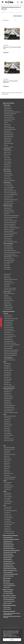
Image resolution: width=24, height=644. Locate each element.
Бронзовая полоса (8, 369)
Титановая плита (7, 514)
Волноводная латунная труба (10, 416)
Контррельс (6, 295)
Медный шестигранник (9, 474)
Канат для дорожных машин (10, 254)
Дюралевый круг (7, 400)
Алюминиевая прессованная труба (11, 319)
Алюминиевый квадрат (9, 329)
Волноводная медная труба (9, 447)
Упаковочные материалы (9, 611)
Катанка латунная (8, 418)
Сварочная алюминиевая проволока (11, 350)
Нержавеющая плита (8, 543)
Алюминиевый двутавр (9, 327)
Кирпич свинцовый (8, 497)
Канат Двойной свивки (9, 249)
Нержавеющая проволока (9, 548)
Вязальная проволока (8, 207)
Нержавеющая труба (8, 554)
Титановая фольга (8, 521)
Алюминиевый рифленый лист (10, 336)
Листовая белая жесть (8, 198)
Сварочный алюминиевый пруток (11, 352)
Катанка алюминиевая (9, 347)
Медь (5, 446)
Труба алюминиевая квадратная (10, 354)
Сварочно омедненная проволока (11, 242)
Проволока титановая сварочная (10, 511)
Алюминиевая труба (8, 322)
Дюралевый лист (7, 402)
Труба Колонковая (8, 140)
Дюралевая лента (8, 392)
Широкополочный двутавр (9, 180)
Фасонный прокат (7, 170)
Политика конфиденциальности (8, 635)
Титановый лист (7, 528)
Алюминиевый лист (8, 333)
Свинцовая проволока (8, 502)
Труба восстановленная (9, 143)
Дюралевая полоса (8, 395)
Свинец (5, 491)
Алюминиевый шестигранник (10, 343)
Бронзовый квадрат (8, 379)
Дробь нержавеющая (8, 538)
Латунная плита (7, 423)
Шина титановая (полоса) (9, 533)
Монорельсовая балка (8, 175)
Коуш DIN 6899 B (7, 267)
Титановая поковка (8, 516)
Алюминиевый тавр (8, 338)
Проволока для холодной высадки (11, 217)
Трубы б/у (6, 145)
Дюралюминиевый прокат (9, 388)
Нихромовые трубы (8, 488)
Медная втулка (7, 453)
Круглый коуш (7, 276)
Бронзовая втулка (8, 363)
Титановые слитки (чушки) (9, 523)
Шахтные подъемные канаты (10, 290)
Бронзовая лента (7, 365)
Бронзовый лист (7, 383)
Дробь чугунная (7, 580)
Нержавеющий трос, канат (9, 563)
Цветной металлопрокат (9, 311)
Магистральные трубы (8, 133)
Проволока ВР (7, 214)
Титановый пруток (8, 530)
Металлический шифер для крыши (11, 200)
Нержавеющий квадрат (9, 556)
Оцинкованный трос (8, 281)
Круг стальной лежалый (9, 599)
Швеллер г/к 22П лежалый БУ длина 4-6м (10, 82)
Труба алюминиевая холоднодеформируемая (9, 358)
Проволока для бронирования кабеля (11, 216)
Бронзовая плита (7, 367)
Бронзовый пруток (8, 384)
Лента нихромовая (8, 482)
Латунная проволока (8, 425)
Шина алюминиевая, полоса (10, 360)
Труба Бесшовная (7, 107)
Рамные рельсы (7, 302)
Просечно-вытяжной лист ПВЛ (10, 191)
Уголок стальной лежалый (9, 601)
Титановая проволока (8, 518)
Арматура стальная (8, 151)
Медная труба (7, 461)
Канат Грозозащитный (8, 247)
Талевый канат (7, 286)
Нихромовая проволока (9, 486)
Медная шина (7, 465)
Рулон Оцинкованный (8, 201)
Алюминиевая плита (8, 317)
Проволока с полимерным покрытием (12, 228)
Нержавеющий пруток (8, 561)
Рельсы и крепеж (7, 292)
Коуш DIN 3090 (7, 264)
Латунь (5, 414)
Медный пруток (7, 472)
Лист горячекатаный (8, 184)
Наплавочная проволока (9, 210)
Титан (5, 505)
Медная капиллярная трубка (10, 454)
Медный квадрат (7, 467)
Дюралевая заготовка (8, 390)
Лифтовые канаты (8, 278)
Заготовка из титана (8, 507)
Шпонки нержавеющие (8, 576)
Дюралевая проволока (8, 397)
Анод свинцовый (7, 493)
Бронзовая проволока (8, 371)
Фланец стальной (7, 609)
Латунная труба (7, 428)
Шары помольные (8, 166)
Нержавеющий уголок (8, 565)
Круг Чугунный (7, 582)
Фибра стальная (7, 165)
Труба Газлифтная (8, 142)
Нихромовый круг (7, 489)
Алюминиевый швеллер (9, 341)
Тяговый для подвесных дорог (10, 288)
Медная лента (7, 456)
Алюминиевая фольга (8, 324)
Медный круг (7, 468)
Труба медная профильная (9, 479)
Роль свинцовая (7, 500)
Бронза (5, 362)
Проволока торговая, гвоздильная (11, 233)
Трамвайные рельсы (8, 306)
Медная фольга (7, 463)
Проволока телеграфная (9, 231)
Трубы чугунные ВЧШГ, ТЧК (9, 586)
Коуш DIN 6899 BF (7, 269)
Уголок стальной (7, 177)
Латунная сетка (7, 427)
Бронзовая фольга (8, 374)
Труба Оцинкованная (8, 121)
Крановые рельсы (8, 297)
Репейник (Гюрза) (8, 238)
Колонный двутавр (8, 173)
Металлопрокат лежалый (9, 596)
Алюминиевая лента (8, 315)
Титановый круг (7, 526)
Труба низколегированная (9, 128)
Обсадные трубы (7, 126)
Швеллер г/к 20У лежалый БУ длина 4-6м (12, 48)
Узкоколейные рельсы (9, 307)
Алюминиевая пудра (8, 592)
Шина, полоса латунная (9, 441)
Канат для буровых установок (10, 251)
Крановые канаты (8, 274)
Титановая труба (7, 519)
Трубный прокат (7, 105)
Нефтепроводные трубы (9, 135)
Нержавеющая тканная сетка (10, 552)
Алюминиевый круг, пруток (9, 331)
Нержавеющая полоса (8, 547)
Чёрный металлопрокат (9, 103)
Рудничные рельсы (8, 304)
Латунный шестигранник (9, 439)
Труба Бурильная (7, 131)
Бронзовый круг (7, 381)
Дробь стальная (7, 152)
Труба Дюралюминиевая (9, 407)
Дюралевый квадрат (8, 399)
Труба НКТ (6, 123)
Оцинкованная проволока (9, 212)
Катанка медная (7, 451)
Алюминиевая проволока (9, 320)
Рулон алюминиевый (8, 348)
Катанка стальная (8, 209)
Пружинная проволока (8, 237)
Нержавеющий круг (8, 558)
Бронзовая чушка (7, 376)
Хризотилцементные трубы (9, 119)
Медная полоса (7, 458)
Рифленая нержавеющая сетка (10, 571)
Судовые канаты (7, 285)
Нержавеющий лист (8, 559)
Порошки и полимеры (8, 590)
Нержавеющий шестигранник (10, 569)
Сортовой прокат (7, 149)
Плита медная (7, 475)
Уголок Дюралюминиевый (9, 409)
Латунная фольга (7, 430)
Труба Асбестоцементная (9, 117)
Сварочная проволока (8, 240)
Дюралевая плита (8, 393)
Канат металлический (8, 244)
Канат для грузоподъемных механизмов (12, 252)
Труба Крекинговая (8, 138)
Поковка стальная (8, 159)
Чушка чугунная (7, 587)
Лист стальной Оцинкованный (10, 193)
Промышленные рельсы (9, 300)
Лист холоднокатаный (8, 186)
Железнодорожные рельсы (9, 293)
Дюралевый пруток (8, 404)
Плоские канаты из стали (9, 283)
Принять (12, 640)
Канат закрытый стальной (9, 260)
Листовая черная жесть (9, 196)
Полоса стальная (7, 161)
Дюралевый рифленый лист (10, 406)
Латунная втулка (7, 420)
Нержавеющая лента (8, 541)
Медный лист (7, 470)
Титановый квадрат (8, 525)
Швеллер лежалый (7, 603)
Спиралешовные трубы (9, 137)
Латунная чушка (7, 432)
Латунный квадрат (8, 434)
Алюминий (6, 313)
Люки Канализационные (9, 584)
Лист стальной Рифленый (9, 187)
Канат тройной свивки (8, 262)
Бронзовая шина (7, 377)
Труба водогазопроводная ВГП (10, 114)
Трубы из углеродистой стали (10, 129)
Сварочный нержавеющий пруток (11, 574)
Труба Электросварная (8, 110)
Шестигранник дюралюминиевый (11, 413)
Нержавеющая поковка (9, 545)
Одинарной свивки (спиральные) (11, 279)
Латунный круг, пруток (8, 435)
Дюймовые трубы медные (9, 449)
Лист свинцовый (7, 498)
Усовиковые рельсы (8, 309)
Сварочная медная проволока (10, 477)
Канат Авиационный (8, 245)
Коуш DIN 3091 (7, 266)
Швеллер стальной (8, 179)
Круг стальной (7, 156)
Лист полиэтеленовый (8, 593)
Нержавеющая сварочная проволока (11, 550)
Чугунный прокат (7, 578)
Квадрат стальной (8, 154)
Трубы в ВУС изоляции (8, 147)
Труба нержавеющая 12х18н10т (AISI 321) (12, 112)
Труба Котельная (7, 124)
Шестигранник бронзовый (9, 386)
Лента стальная (7, 158)
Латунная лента (7, 421)
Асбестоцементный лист (9, 203)
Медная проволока (8, 460)
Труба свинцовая (7, 504)
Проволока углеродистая (9, 235)
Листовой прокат (7, 182)
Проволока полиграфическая (10, 226)
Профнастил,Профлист (9, 189)
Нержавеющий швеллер (9, 567)
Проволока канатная (8, 219)
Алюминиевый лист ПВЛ (9, 334)
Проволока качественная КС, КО (10, 221)
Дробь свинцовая (7, 495)
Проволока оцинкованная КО (10, 224)
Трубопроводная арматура (9, 605)
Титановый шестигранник (9, 532)
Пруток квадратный (8, 163)
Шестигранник (7, 168)
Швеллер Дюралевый (8, 411)
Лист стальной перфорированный (11, 194)
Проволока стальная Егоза (9, 229)
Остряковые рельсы (8, 299)
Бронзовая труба (7, 372)
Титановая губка (7, 512)
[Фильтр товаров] (1, 322)
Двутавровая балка (8, 172)
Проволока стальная (8, 205)
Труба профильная (8, 109)
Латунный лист (7, 437)
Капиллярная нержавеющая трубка (11, 539)
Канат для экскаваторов (9, 259)
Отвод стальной (7, 607)
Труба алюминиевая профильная (11, 355)
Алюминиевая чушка (8, 326)
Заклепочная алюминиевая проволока (12, 345)
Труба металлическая (8, 116)
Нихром (5, 481)
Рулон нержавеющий (8, 572)
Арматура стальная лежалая (10, 598)
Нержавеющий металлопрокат (10, 536)
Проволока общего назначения (10, 223)
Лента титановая (7, 509)
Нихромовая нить (7, 484)
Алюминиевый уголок (8, 340)
